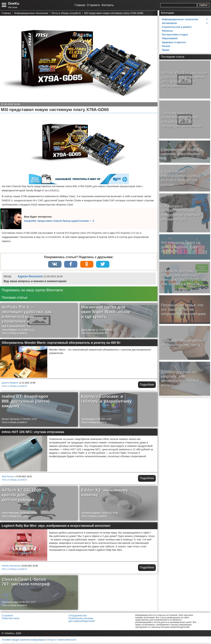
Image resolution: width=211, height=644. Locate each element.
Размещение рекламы (81, 619)
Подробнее (147, 386)
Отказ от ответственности (62, 641)
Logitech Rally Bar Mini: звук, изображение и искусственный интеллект (56, 527)
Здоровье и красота (174, 42)
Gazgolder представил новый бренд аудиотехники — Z (59, 221)
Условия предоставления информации (23, 641)
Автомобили (169, 23)
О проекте (93, 5)
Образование (170, 38)
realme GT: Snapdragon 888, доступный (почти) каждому (26, 402)
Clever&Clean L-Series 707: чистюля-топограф (26, 583)
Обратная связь (11, 619)
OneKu (14, 3)
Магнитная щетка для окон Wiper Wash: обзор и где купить (106, 313)
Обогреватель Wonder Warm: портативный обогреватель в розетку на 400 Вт (61, 344)
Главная (80, 5)
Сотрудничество (78, 617)
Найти (203, 5)
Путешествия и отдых (175, 35)
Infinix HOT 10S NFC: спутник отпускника (33, 433)
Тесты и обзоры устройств (14, 334)
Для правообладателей (82, 622)
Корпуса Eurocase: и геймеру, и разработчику (107, 400)
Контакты (108, 5)
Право (166, 50)
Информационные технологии (180, 19)
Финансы (167, 31)
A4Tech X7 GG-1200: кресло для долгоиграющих (22, 496)
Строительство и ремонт (177, 27)
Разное (166, 46)
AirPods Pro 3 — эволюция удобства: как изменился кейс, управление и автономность (27, 318)
